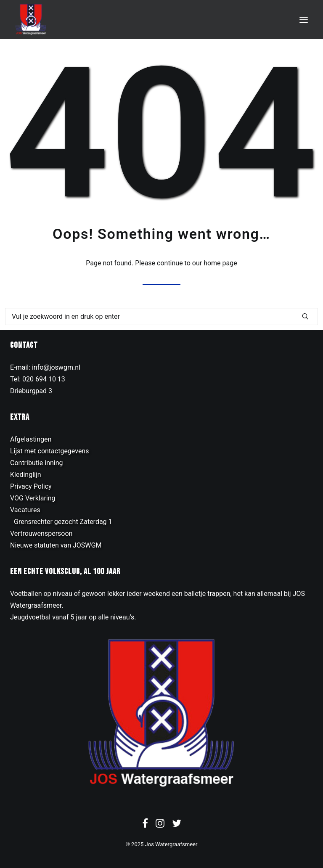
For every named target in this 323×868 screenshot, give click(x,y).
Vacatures (25, 510)
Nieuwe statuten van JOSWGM (56, 545)
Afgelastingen (31, 439)
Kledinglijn (26, 475)
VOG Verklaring (33, 498)
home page (220, 263)
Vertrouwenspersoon (41, 533)
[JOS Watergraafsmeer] (31, 20)
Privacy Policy (31, 486)
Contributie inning (37, 463)
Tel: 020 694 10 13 (38, 379)
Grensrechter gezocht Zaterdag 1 (63, 522)
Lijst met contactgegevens (49, 451)
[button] (304, 20)
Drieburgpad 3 (31, 391)
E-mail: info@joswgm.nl (45, 367)
